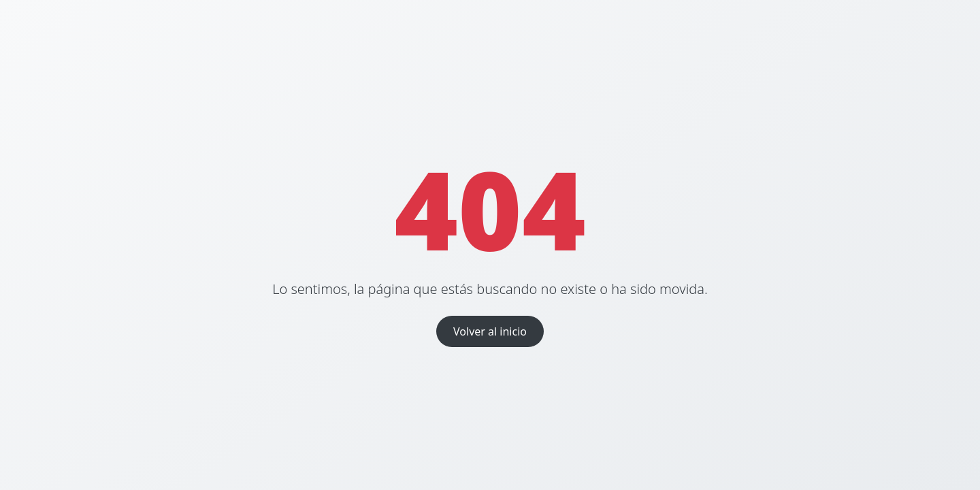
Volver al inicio (490, 331)
